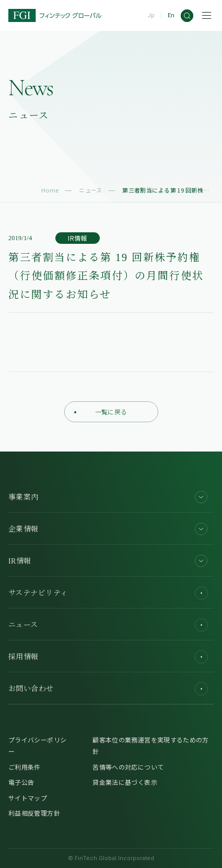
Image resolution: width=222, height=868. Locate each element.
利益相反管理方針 (34, 813)
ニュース (91, 190)
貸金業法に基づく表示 (125, 782)
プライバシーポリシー (37, 745)
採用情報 (108, 657)
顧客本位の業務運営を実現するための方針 (150, 745)
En (171, 15)
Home (50, 190)
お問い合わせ (108, 689)
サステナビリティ (108, 593)
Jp (151, 15)
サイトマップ (28, 798)
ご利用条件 (25, 767)
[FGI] (55, 15)
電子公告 (21, 782)
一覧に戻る (101, 412)
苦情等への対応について (128, 767)
